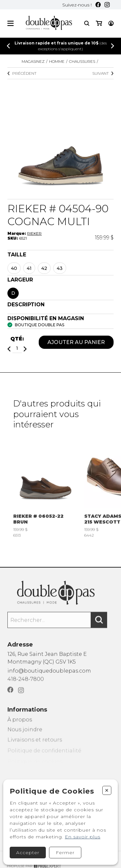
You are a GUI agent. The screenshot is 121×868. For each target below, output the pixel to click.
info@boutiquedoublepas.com (49, 675)
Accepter (28, 853)
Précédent (22, 73)
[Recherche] (87, 23)
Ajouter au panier (76, 343)
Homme (57, 61)
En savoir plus (83, 837)
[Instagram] (107, 5)
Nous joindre (25, 737)
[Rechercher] (99, 625)
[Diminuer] (9, 350)
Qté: (17, 339)
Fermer (65, 853)
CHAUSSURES (82, 61)
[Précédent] (8, 46)
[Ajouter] (25, 350)
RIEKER (34, 233)
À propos (20, 726)
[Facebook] (98, 5)
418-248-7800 (26, 684)
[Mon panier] (99, 23)
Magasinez (33, 61)
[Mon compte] (111, 23)
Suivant (103, 73)
